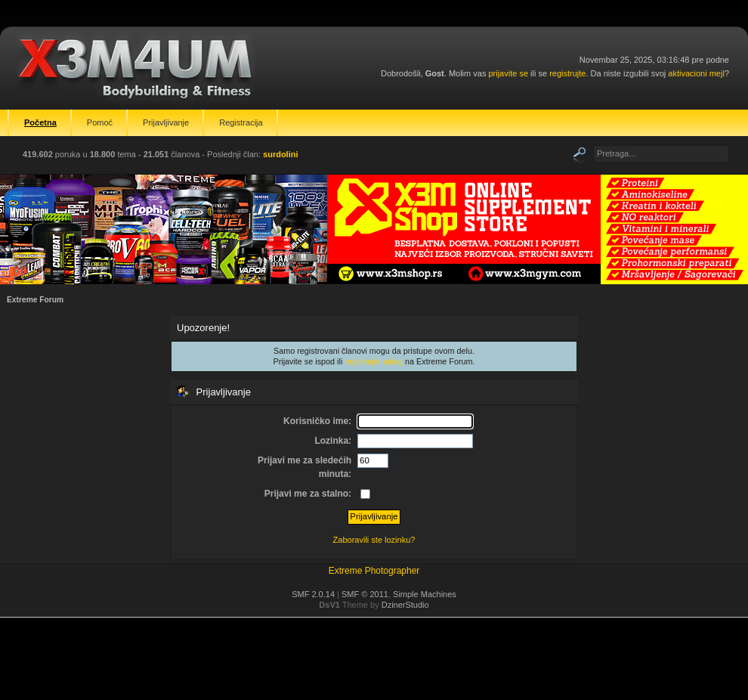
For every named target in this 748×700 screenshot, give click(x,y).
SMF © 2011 (365, 594)
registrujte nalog (374, 361)
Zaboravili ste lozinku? (374, 540)
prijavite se (508, 73)
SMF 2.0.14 (313, 594)
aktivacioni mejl (696, 73)
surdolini (280, 154)
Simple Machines (425, 594)
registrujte (567, 73)
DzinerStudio (405, 605)
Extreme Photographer (374, 571)
